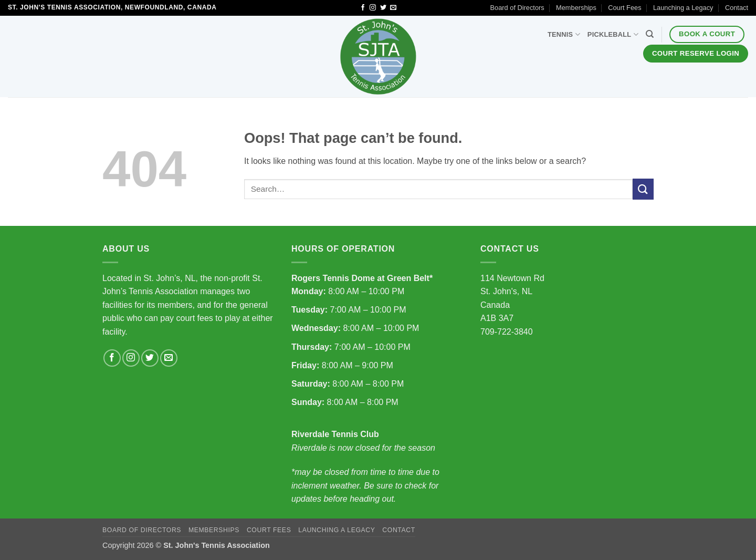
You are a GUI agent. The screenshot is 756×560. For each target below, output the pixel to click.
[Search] (650, 34)
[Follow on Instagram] (373, 8)
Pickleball (613, 34)
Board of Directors (517, 8)
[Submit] (643, 189)
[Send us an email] (393, 8)
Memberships (576, 8)
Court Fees (624, 8)
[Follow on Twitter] (383, 8)
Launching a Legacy (683, 8)
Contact (737, 8)
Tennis (564, 34)
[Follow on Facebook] (363, 8)
